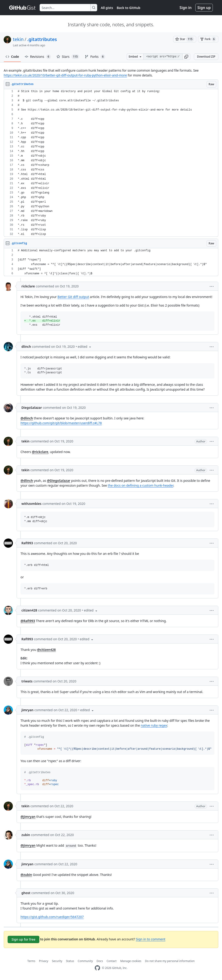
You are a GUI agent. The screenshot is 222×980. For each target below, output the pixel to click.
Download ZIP (206, 57)
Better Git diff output (73, 297)
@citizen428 (46, 650)
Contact (112, 961)
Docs (100, 961)
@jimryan (28, 817)
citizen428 (29, 610)
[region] (111, 163)
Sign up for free (23, 939)
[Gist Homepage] (23, 8)
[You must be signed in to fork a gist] (208, 39)
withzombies (31, 504)
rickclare (28, 286)
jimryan (27, 710)
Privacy (44, 961)
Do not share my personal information (170, 961)
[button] (186, 57)
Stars (68, 57)
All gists (107, 8)
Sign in (186, 8)
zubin (26, 835)
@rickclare (40, 452)
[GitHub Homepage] (97, 968)
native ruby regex (154, 725)
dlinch (26, 347)
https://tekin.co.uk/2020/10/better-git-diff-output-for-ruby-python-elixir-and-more (65, 75)
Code (12, 57)
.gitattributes (42, 39)
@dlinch (27, 418)
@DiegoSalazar (59, 481)
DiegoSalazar (32, 408)
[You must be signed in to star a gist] (185, 39)
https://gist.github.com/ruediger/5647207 (52, 917)
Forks (95, 57)
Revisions (38, 57)
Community (85, 961)
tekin (18, 39)
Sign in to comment (151, 939)
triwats (27, 681)
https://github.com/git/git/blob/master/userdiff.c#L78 (61, 423)
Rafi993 (27, 543)
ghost (26, 893)
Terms (31, 961)
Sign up (204, 8)
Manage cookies (131, 961)
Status (70, 961)
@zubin (26, 875)
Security (57, 961)
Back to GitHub (129, 8)
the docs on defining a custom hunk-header (140, 485)
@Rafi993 (28, 621)
